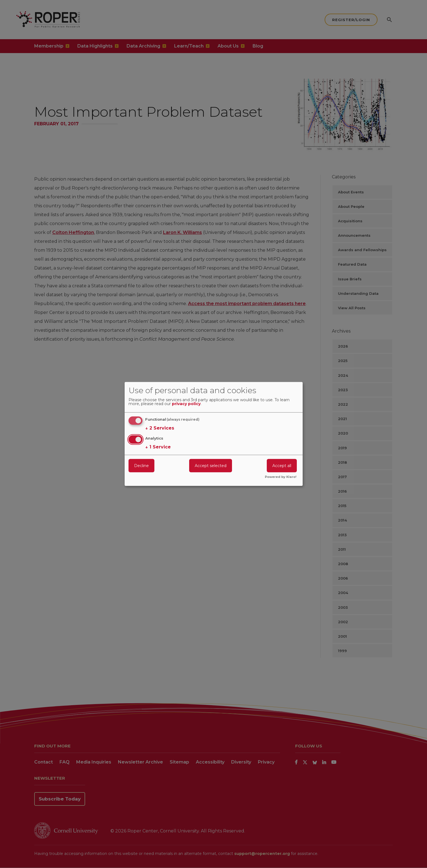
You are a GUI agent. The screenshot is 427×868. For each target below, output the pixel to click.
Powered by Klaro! (281, 477)
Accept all (282, 465)
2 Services (160, 428)
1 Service (158, 447)
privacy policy (186, 404)
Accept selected (211, 465)
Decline (141, 465)
